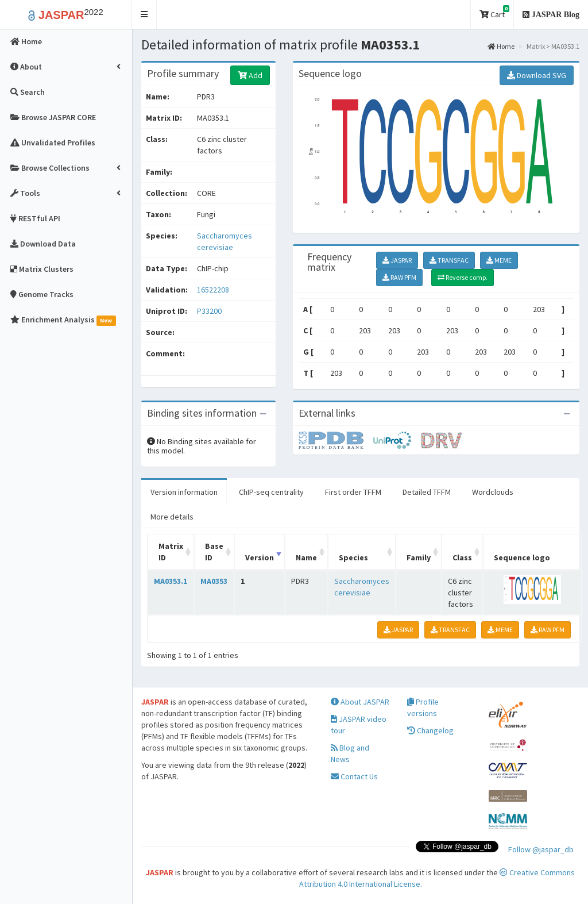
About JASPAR (360, 702)
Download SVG (537, 75)
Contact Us (354, 776)
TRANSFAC (449, 260)
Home (501, 46)
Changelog (430, 730)
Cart (494, 12)
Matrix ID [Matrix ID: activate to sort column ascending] (171, 552)
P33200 (210, 311)
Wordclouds (493, 492)
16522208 (213, 290)
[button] (144, 15)
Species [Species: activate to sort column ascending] (353, 557)
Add (250, 75)
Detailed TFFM (427, 492)
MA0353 (214, 581)
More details (172, 517)
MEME (499, 260)
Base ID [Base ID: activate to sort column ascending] (214, 552)
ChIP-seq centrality (271, 492)
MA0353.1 (171, 581)
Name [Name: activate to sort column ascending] (306, 557)
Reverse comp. (463, 277)
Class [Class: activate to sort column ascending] (462, 557)
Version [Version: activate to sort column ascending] (260, 557)
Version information (184, 492)
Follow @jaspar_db (541, 849)
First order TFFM (353, 492)
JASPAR (397, 260)
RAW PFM (399, 277)
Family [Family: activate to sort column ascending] (419, 557)
